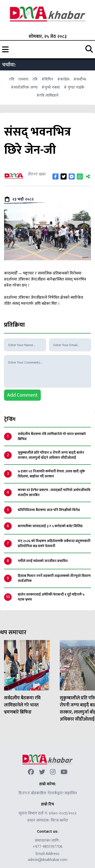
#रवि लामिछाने (48, 96)
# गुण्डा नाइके (74, 87)
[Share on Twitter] (64, 176)
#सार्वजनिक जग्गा (24, 87)
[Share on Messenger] (72, 176)
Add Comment (22, 395)
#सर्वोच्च (80, 79)
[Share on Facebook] (55, 176)
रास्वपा (23, 79)
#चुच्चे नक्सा (51, 87)
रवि (12, 79)
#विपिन (47, 79)
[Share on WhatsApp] (80, 176)
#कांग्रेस (63, 79)
